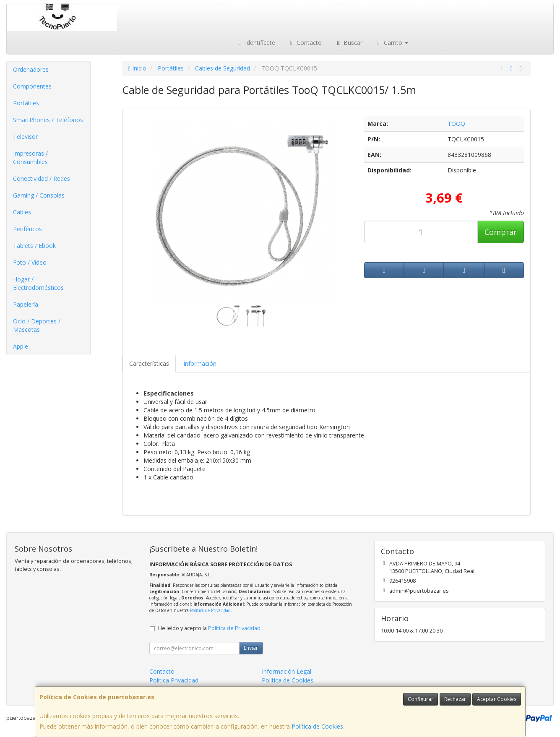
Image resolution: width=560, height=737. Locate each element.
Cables (22, 212)
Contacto (305, 43)
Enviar (251, 648)
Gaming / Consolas (39, 195)
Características (149, 363)
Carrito (392, 43)
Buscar (348, 43)
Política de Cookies (317, 726)
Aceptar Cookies (497, 699)
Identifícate (255, 43)
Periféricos (27, 229)
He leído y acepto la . (210, 628)
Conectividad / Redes (42, 178)
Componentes (32, 86)
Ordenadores (31, 69)
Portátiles (26, 103)
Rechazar (455, 699)
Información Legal (287, 671)
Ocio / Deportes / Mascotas (37, 325)
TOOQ (456, 124)
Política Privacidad (174, 680)
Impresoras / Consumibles (30, 158)
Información (200, 363)
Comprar (501, 232)
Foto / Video (30, 262)
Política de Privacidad (210, 610)
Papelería (26, 304)
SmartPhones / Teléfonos (48, 120)
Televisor (25, 137)
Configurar (421, 699)
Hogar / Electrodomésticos (38, 283)
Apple (21, 346)
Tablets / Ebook (34, 246)
